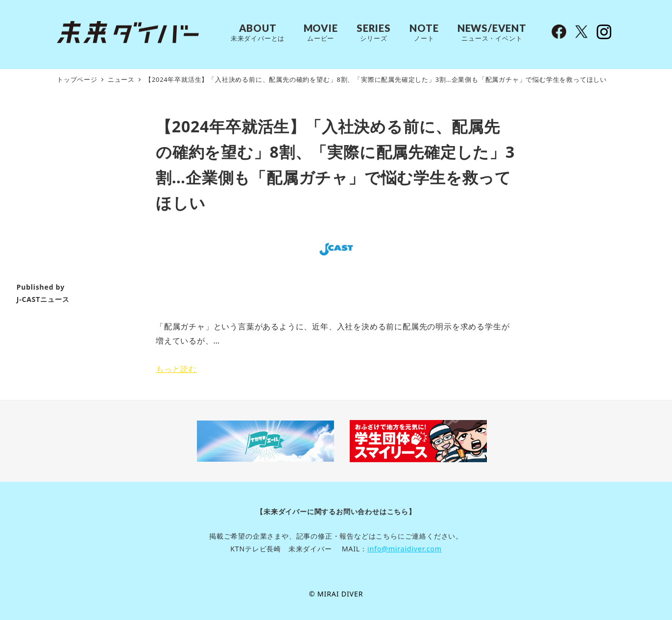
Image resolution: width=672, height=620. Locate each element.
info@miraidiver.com (405, 549)
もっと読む (176, 369)
